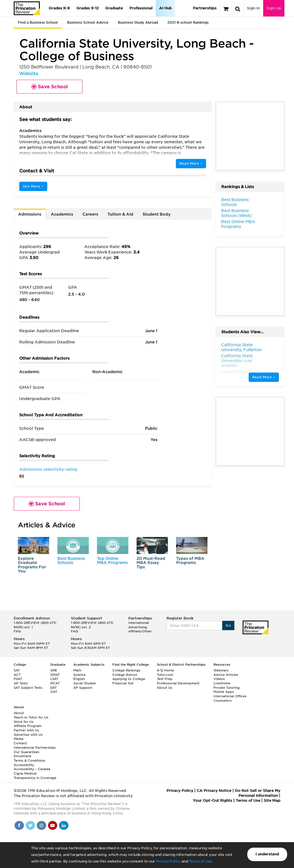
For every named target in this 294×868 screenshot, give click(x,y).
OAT (54, 692)
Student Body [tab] (157, 214)
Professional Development (178, 683)
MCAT (55, 683)
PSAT (18, 679)
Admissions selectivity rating (48, 469)
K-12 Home (165, 670)
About (19, 713)
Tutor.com (165, 675)
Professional (141, 8)
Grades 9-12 (88, 8)
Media (19, 739)
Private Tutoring (227, 688)
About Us (165, 688)
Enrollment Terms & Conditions (30, 758)
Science (80, 675)
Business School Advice (88, 22)
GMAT (55, 675)
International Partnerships (35, 748)
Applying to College (129, 679)
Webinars (221, 670)
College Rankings (126, 670)
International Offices (230, 696)
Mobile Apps (224, 692)
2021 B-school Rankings (188, 22)
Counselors (223, 701)
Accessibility (24, 765)
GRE (54, 670)
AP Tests (21, 683)
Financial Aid (123, 683)
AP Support (83, 688)
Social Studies (85, 683)
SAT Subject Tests (28, 688)
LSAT (54, 679)
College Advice (125, 675)
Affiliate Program (28, 726)
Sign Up (274, 8)
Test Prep (165, 679)
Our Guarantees (27, 752)
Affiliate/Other (140, 631)
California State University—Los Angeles (237, 361)
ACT (17, 675)
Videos (219, 679)
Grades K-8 (59, 8)
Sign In (253, 8)
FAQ (17, 631)
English (79, 679)
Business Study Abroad (138, 22)
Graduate (114, 8)
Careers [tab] (90, 214)
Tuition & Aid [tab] (120, 214)
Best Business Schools (71, 560)
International (139, 623)
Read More (191, 163)
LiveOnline (222, 683)
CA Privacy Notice (214, 791)
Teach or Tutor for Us (31, 717)
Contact (20, 743)
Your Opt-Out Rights (213, 801)
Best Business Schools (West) (236, 213)
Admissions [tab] (30, 214)
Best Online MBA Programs (238, 224)
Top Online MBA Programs (112, 560)
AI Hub (165, 8)
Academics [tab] (62, 214)
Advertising (138, 627)
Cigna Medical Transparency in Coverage (35, 776)
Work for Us (24, 722)
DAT (53, 688)
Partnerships (205, 8)
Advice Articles (226, 675)
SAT (17, 670)
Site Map (272, 801)
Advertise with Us (28, 735)
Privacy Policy (168, 861)
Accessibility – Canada (32, 769)
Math (77, 670)
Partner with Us (26, 730)
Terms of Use (200, 861)
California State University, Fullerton (242, 347)
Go (228, 625)
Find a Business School (38, 22)
